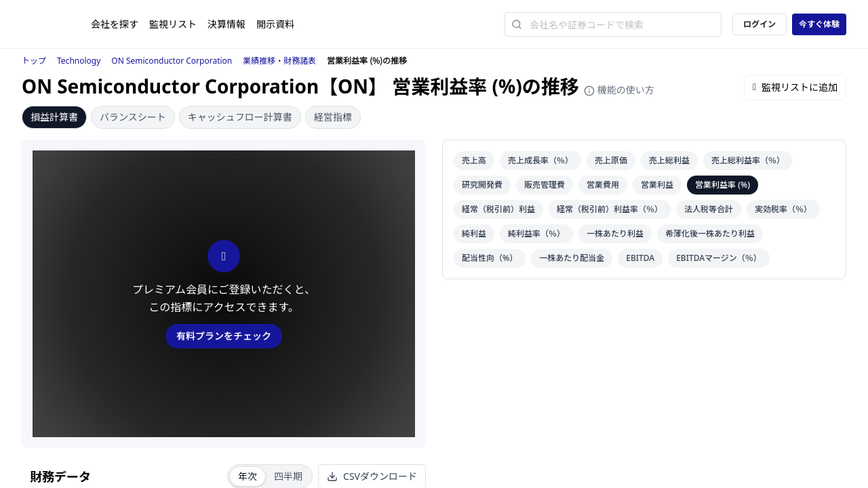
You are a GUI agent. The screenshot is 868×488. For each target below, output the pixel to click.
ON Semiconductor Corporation (172, 61)
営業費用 (603, 185)
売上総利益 (669, 160)
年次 (248, 476)
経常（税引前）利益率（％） (610, 209)
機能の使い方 (619, 90)
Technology (79, 61)
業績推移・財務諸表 (279, 61)
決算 (226, 24)
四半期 (288, 476)
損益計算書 (54, 117)
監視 (173, 24)
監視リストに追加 (795, 87)
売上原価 (611, 160)
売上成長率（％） (540, 160)
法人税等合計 (709, 209)
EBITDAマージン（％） (719, 258)
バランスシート (133, 117)
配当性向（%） (490, 258)
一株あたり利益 (615, 233)
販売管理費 (545, 185)
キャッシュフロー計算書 (240, 117)
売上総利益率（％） (748, 160)
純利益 (474, 233)
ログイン (759, 24)
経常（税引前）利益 (498, 209)
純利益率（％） (536, 233)
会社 (115, 24)
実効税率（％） (783, 209)
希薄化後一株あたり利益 (710, 233)
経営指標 (333, 117)
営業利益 (657, 185)
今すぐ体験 (819, 24)
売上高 (474, 160)
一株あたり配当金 (572, 258)
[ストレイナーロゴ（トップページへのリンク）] (56, 24)
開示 (275, 24)
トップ (34, 61)
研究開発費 (482, 185)
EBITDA (640, 258)
